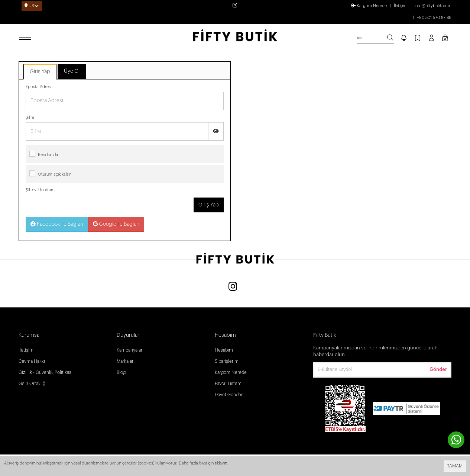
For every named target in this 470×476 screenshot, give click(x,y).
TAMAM (455, 466)
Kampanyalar (129, 350)
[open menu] (26, 39)
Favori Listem (228, 384)
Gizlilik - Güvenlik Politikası (46, 372)
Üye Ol (72, 71)
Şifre (30, 118)
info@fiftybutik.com (433, 6)
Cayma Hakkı (32, 361)
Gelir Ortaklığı (33, 384)
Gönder (438, 369)
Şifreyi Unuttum (40, 190)
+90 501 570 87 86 (434, 18)
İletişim (400, 6)
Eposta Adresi (38, 87)
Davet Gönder (229, 395)
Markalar (125, 361)
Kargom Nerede (369, 6)
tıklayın (221, 463)
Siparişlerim (227, 361)
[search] (375, 38)
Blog (121, 372)
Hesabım (224, 350)
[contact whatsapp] (456, 440)
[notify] (404, 39)
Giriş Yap (40, 72)
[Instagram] (233, 287)
